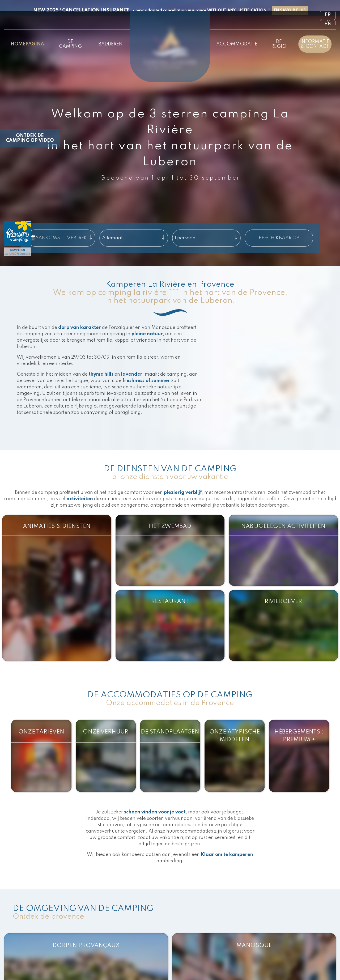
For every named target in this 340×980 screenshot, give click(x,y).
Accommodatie (237, 44)
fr (328, 15)
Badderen (110, 44)
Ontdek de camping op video (30, 138)
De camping (70, 44)
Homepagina (27, 44)
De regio (279, 44)
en (328, 24)
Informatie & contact (315, 44)
